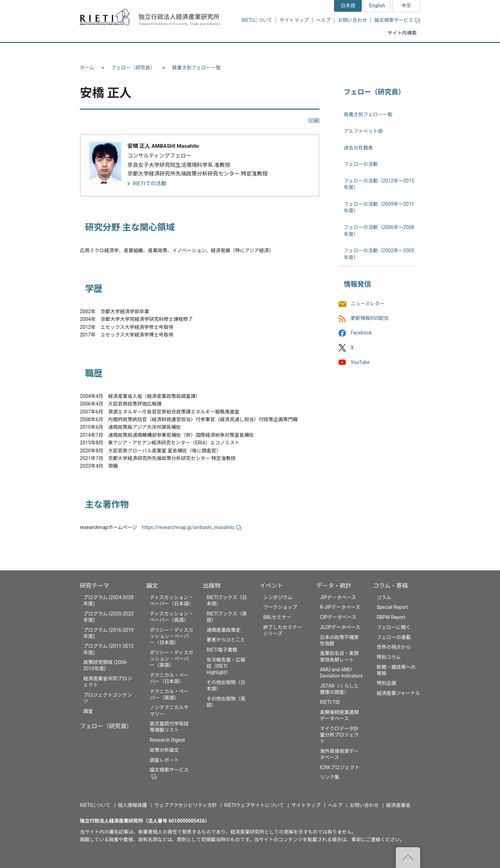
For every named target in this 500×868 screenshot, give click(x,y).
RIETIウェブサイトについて (254, 805)
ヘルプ (323, 20)
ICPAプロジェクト (340, 767)
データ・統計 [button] (341, 51)
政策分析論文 (164, 750)
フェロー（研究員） (133, 68)
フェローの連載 (394, 637)
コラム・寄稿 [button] (394, 51)
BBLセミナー (277, 617)
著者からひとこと (226, 640)
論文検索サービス (397, 20)
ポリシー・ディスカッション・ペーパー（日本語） (171, 636)
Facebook (361, 333)
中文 (406, 6)
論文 (152, 586)
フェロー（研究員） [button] (162, 51)
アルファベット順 (363, 131)
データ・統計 (334, 586)
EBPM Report (391, 617)
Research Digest (167, 740)
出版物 (212, 586)
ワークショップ (280, 607)
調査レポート (164, 760)
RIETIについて (257, 20)
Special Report (392, 607)
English (377, 6)
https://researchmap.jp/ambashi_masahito (192, 527)
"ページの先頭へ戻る (408, 858)
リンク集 (330, 777)
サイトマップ (294, 20)
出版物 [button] (251, 51)
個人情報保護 (132, 805)
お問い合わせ (352, 20)
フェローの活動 (361, 164)
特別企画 (386, 683)
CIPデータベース (338, 617)
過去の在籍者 (358, 148)
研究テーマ (94, 586)
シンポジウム (278, 597)
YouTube (360, 362)
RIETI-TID (330, 702)
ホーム (87, 68)
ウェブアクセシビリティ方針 (185, 805)
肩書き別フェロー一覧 (197, 68)
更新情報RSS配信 (370, 318)
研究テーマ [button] (105, 51)
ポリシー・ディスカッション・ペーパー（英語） (171, 659)
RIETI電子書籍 (222, 650)
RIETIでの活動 (150, 184)
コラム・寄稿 (391, 586)
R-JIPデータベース (340, 607)
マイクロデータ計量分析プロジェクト (339, 735)
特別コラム (389, 657)
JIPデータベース (338, 597)
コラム (384, 597)
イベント (271, 586)
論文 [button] (212, 51)
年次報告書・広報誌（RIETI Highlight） (226, 666)
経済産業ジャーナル (398, 693)
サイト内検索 (402, 33)
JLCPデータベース (340, 627)
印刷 (314, 121)
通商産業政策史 (224, 630)
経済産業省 (398, 805)
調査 (88, 711)
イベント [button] (293, 51)
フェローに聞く (394, 627)
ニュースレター (368, 304)
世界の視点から (394, 647)
